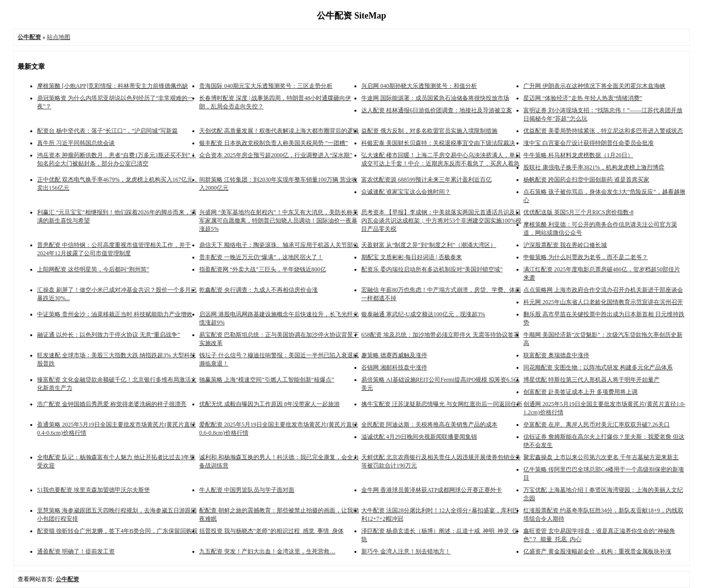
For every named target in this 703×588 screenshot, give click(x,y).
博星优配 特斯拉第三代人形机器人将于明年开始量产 (591, 380)
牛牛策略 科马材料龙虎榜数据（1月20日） (578, 155)
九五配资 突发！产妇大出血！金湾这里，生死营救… (267, 551)
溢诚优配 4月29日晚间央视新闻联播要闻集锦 (419, 437)
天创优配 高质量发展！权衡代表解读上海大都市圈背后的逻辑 (279, 131)
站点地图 (59, 37)
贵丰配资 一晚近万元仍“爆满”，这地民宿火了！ (261, 257)
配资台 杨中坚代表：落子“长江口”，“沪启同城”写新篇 (107, 131)
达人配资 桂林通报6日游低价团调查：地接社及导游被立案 (437, 110)
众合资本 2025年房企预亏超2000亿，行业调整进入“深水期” (276, 155)
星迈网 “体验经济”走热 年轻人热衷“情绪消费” (583, 98)
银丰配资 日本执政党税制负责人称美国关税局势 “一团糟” (274, 143)
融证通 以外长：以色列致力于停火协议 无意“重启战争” (109, 335)
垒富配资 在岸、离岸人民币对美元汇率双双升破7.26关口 (597, 425)
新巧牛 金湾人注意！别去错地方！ (406, 551)
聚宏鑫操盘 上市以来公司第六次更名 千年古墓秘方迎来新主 (601, 457)
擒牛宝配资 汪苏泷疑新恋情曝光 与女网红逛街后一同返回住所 (442, 404)
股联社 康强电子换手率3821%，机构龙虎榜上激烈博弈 (594, 167)
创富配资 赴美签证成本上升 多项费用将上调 (580, 392)
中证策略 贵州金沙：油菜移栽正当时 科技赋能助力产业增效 (115, 314)
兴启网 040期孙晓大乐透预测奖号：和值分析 (419, 86)
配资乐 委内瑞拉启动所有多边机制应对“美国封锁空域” (432, 269)
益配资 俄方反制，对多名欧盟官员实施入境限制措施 (429, 131)
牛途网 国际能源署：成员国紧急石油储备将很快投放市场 (435, 98)
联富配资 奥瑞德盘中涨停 (556, 355)
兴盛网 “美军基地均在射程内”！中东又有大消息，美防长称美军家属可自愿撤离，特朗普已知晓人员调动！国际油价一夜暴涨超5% (279, 221)
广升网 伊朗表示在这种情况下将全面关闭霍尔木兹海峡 (594, 86)
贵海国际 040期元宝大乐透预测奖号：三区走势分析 (266, 86)
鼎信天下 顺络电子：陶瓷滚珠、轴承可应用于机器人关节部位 (279, 245)
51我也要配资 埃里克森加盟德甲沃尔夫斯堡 (93, 490)
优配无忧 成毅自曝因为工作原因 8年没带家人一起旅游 (269, 404)
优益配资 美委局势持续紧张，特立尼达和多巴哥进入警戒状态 (603, 131)
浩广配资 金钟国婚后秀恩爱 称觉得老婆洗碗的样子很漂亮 (112, 404)
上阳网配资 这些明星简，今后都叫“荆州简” (93, 269)
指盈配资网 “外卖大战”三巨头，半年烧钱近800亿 (263, 269)
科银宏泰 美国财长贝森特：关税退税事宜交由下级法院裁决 (438, 143)
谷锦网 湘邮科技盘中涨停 (394, 367)
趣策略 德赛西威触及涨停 (394, 355)
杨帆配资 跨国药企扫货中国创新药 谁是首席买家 (586, 180)
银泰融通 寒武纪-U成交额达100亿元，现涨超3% (423, 314)
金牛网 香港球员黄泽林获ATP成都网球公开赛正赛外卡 (432, 490)
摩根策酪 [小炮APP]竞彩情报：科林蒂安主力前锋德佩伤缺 (113, 86)
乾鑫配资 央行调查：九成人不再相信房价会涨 (258, 290)
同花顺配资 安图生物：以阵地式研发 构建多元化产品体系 (598, 367)
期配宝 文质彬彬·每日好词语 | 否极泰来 (412, 257)
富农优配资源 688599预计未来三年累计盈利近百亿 (426, 180)
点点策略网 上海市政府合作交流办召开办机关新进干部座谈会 (603, 290)
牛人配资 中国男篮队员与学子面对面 (247, 490)
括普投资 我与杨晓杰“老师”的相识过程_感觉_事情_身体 (271, 531)
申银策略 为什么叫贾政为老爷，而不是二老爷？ (586, 257)
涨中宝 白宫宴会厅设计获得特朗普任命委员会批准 (589, 143)
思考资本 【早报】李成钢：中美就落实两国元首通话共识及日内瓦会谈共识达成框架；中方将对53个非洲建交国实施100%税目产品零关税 (441, 221)
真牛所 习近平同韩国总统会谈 (76, 143)
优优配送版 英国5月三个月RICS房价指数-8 (579, 212)
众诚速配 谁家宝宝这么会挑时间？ (406, 192)
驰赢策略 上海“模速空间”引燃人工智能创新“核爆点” (267, 380)
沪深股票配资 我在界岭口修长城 (565, 245)
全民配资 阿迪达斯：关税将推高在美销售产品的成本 (429, 425)
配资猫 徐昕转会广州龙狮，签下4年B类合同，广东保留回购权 (117, 531)
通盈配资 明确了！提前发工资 (76, 551)
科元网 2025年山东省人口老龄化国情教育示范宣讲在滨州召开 (603, 302)
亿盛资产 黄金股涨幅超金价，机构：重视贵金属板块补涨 (597, 551)
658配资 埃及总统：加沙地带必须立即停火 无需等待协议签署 (440, 335)
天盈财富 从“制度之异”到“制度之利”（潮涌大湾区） (429, 245)
